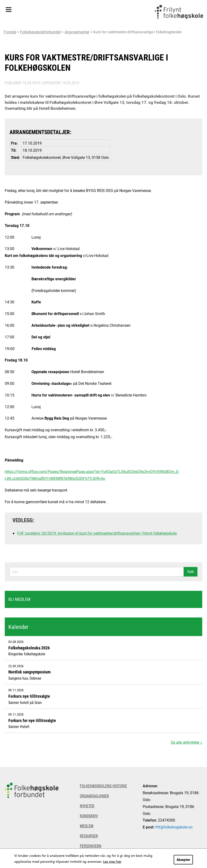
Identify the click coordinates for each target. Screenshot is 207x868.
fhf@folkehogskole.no (174, 827)
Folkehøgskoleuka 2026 (29, 648)
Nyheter (87, 806)
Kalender (18, 627)
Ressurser (89, 836)
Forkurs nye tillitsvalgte (29, 696)
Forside (10, 32)
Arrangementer (77, 32)
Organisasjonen (94, 796)
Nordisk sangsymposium (29, 672)
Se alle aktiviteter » (187, 742)
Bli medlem (19, 599)
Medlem (87, 826)
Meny (8, 8)
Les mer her (112, 861)
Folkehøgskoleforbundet (40, 32)
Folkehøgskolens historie (103, 786)
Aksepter (183, 860)
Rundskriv (89, 816)
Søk (191, 572)
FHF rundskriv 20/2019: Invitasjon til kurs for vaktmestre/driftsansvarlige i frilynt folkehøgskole (97, 533)
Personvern (91, 846)
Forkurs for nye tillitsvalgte (32, 720)
